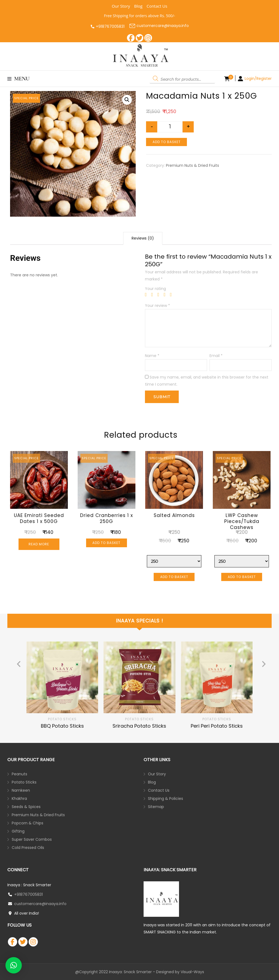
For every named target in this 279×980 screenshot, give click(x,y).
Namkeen (21, 790)
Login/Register (258, 78)
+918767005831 (110, 26)
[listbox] (139, 685)
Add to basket (167, 142)
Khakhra (19, 798)
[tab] (143, 238)
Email (216, 356)
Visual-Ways (192, 972)
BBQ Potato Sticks (62, 726)
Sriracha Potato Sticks (139, 726)
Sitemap (156, 807)
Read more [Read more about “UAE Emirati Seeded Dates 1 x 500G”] (39, 544)
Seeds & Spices (26, 807)
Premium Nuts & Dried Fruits (192, 165)
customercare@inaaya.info (159, 26)
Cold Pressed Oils (28, 848)
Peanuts (19, 774)
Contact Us (157, 6)
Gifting (18, 831)
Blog (138, 6)
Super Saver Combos (32, 839)
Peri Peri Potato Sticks (217, 726)
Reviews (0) (143, 238)
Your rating (155, 289)
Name (152, 356)
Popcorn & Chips (28, 823)
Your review (157, 306)
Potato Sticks (62, 719)
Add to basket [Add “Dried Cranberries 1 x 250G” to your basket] (106, 543)
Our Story (121, 6)
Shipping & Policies (166, 798)
